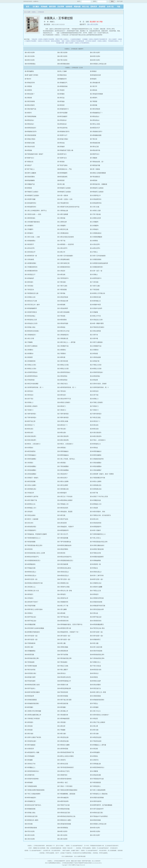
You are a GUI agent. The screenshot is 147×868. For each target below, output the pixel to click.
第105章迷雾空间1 (96, 199)
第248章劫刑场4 (62, 380)
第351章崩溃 (94, 508)
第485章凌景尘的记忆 (64, 677)
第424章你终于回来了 (31, 602)
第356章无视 (61, 515)
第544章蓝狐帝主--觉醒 (32, 752)
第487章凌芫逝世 (30, 681)
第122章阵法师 (62, 222)
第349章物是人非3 (30, 508)
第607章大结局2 (62, 60)
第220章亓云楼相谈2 (31, 346)
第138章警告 (94, 241)
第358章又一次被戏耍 (31, 519)
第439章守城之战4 (30, 621)
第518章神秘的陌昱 (63, 719)
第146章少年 (61, 252)
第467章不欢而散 (63, 655)
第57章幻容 (94, 139)
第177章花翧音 (95, 290)
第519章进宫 (94, 719)
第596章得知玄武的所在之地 (66, 816)
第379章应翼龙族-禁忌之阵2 (34, 545)
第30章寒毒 (94, 105)
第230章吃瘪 (61, 357)
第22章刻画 (28, 98)
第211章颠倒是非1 (30, 335)
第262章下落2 (29, 399)
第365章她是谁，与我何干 (66, 527)
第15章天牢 (94, 86)
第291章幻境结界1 (96, 433)
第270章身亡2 (94, 406)
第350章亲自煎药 (63, 508)
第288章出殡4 (94, 429)
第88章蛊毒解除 (30, 180)
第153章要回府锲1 (96, 259)
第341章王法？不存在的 (65, 497)
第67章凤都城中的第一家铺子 (34, 154)
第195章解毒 (94, 312)
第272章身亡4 (62, 410)
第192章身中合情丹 (96, 308)
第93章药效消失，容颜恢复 (99, 184)
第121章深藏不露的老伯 (32, 222)
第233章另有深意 (63, 361)
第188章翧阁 (61, 305)
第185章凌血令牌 (63, 301)
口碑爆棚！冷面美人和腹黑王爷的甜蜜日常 (95, 39)
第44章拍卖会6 (62, 124)
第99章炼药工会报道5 (97, 192)
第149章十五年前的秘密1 (65, 256)
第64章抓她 (28, 150)
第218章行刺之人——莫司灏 (66, 342)
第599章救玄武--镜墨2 (64, 820)
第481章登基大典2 (30, 673)
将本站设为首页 (28, 1)
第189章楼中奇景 (95, 305)
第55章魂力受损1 (30, 139)
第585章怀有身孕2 (96, 801)
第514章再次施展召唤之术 (33, 715)
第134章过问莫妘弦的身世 (66, 237)
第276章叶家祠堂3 (96, 414)
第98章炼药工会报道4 (64, 192)
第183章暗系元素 (95, 297)
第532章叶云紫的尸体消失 (33, 737)
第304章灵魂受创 (30, 451)
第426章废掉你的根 (96, 602)
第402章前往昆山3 (96, 572)
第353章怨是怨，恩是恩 (65, 512)
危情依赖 (120, 851)
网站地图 (83, 856)
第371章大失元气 (63, 534)
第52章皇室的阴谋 (30, 135)
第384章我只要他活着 (97, 549)
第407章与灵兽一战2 (64, 579)
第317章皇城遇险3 (63, 466)
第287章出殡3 (62, 429)
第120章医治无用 (95, 218)
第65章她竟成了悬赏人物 (65, 150)
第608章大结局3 (30, 60)
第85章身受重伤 (30, 177)
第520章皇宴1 (29, 722)
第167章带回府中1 (63, 278)
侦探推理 (69, 7)
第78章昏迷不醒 (95, 165)
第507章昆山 (94, 704)
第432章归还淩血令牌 (97, 609)
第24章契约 (94, 98)
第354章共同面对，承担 (98, 512)
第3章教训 (93, 71)
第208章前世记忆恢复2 (32, 331)
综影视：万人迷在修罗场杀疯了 (74, 846)
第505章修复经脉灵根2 (32, 704)
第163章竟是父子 (30, 275)
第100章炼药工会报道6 (32, 196)
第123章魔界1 (94, 222)
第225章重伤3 (94, 350)
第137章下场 (61, 241)
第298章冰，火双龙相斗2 (33, 444)
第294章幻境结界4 (96, 436)
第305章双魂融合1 (63, 451)
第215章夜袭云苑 (63, 339)
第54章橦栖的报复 (96, 135)
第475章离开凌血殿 (31, 666)
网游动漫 (77, 7)
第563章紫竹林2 (62, 775)
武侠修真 (44, 7)
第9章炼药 (93, 79)
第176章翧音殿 (62, 290)
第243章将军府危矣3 (96, 372)
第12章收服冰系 (95, 83)
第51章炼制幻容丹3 (96, 132)
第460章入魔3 (29, 647)
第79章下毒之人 (30, 169)
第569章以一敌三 (63, 783)
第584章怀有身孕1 (63, 801)
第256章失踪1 (29, 391)
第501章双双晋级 (95, 696)
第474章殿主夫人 (95, 662)
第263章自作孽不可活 (64, 399)
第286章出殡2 (29, 429)
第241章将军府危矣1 (31, 372)
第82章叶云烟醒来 (30, 173)
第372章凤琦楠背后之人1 (98, 534)
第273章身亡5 (94, 410)
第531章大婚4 (94, 734)
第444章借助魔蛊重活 (97, 624)
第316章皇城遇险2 (30, 466)
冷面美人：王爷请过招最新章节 (56, 861)
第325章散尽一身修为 (31, 478)
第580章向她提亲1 (30, 798)
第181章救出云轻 (30, 297)
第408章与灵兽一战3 (96, 579)
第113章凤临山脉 (63, 211)
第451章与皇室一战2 (31, 636)
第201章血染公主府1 (96, 320)
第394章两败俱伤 (30, 564)
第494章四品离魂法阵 (64, 688)
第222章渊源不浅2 (96, 346)
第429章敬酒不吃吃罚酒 (98, 606)
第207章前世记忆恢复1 (97, 327)
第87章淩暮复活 (95, 177)
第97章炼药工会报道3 (31, 192)
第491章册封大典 (63, 685)
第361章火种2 (29, 523)
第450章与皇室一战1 (96, 632)
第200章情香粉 (62, 320)
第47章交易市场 (62, 128)
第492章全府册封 (95, 685)
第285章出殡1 (94, 425)
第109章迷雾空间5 (30, 207)
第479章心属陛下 (63, 670)
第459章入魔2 (94, 643)
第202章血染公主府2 (31, 323)
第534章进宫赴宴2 (96, 737)
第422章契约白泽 (63, 598)
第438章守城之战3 (96, 617)
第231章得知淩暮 (95, 357)
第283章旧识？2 (30, 425)
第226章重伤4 (29, 354)
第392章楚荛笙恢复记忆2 (65, 561)
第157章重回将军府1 (31, 267)
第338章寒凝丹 (62, 493)
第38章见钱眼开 (62, 116)
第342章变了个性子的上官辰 (99, 497)
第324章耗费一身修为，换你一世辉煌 (102, 474)
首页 (28, 7)
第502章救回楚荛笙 (31, 700)
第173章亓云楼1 (62, 286)
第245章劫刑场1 (62, 376)
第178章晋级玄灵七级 (31, 293)
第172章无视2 (29, 286)
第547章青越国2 (30, 756)
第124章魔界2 (29, 226)
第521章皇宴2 (62, 722)
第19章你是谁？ (30, 94)
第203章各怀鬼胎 (63, 323)
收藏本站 (36, 1)
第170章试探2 (62, 282)
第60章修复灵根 (95, 143)
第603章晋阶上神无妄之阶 (98, 64)
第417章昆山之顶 (95, 591)
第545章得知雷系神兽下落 (66, 752)
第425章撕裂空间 (63, 602)
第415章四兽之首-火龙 (32, 591)
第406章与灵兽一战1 (31, 579)
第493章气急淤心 (30, 688)
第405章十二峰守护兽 (97, 576)
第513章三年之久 (95, 711)
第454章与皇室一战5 (31, 640)
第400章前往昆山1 (30, 572)
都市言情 (52, 7)
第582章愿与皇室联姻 (97, 798)
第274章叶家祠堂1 (30, 414)
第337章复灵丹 (29, 493)
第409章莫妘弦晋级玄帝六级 (34, 583)
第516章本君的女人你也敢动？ (100, 715)
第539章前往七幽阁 (63, 745)
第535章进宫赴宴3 (30, 741)
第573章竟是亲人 (95, 786)
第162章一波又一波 (96, 271)
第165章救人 (94, 275)
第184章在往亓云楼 (31, 301)
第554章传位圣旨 (63, 764)
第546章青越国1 (95, 752)
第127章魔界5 (29, 229)
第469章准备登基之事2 (32, 658)
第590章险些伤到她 (63, 809)
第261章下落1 (94, 395)
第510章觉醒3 (94, 707)
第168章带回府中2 (96, 278)
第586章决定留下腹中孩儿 (33, 805)
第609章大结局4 (95, 56)
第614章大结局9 (93, 24)
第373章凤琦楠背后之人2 (33, 538)
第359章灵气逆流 (63, 519)
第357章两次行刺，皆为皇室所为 (100, 515)
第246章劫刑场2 (95, 376)
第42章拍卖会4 (95, 120)
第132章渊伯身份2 (96, 233)
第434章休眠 (61, 613)
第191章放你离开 (63, 308)
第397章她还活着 (30, 568)
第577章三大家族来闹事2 (33, 794)
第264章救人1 (94, 399)
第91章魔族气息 (30, 184)
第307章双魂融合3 (30, 455)
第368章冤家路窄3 (63, 530)
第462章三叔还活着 (96, 647)
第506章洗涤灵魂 (63, 704)
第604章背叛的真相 (63, 64)
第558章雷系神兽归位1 (97, 767)
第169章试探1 (29, 282)
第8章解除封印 (62, 79)
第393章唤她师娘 (95, 561)
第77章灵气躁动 (62, 165)
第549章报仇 (94, 756)
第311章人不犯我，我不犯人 (66, 459)
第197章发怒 (61, 316)
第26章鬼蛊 (61, 101)
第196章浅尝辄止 (30, 316)
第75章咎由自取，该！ (97, 162)
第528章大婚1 (94, 730)
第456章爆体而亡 (95, 640)
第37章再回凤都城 (30, 116)
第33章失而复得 (95, 109)
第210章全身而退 (95, 331)
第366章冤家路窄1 (96, 527)
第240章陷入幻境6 (96, 369)
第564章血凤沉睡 (95, 775)
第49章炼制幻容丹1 (31, 132)
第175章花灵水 (29, 290)
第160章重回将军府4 (31, 271)
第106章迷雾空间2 (30, 203)
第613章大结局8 (62, 53)
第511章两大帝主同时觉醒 (33, 711)
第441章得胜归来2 (96, 621)
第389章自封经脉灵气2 (65, 557)
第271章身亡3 (29, 410)
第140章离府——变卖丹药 (66, 244)
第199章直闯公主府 (31, 320)
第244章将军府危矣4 (31, 376)
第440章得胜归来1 (63, 621)
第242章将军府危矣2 (64, 372)
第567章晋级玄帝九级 (97, 779)
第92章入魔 (61, 184)
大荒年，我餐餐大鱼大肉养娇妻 (37, 848)
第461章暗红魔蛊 (63, 647)
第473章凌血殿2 (62, 662)
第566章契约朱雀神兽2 (65, 779)
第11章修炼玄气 (62, 83)
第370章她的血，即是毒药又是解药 (36, 534)
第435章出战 (94, 613)
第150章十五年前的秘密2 (98, 256)
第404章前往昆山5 (63, 576)
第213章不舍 (94, 335)
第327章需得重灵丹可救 (98, 478)
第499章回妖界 (29, 696)
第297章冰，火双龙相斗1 (98, 440)
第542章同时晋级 (63, 749)
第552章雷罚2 (94, 760)
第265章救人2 (29, 402)
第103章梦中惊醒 (30, 199)
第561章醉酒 (94, 771)
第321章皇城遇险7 (96, 470)
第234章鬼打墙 (95, 361)
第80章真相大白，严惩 (65, 169)
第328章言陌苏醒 (30, 481)
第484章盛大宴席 (30, 677)
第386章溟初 (61, 553)
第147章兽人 (94, 252)
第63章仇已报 (94, 147)
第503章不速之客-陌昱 (64, 700)
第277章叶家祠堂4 (30, 418)
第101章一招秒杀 (63, 196)
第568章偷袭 (29, 783)
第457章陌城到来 (30, 643)
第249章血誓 (94, 380)
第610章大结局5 (62, 56)
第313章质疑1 (29, 463)
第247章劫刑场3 (30, 380)
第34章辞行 (28, 113)
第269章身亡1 (62, 406)
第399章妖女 (94, 568)
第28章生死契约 (30, 105)
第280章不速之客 (30, 421)
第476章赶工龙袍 (63, 666)
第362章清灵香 (62, 523)
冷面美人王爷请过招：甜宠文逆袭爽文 (49, 41)
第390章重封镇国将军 (97, 557)
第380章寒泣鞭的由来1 (65, 545)
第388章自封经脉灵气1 (32, 557)
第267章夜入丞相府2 (96, 402)
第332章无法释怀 (63, 485)
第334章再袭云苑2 (30, 489)
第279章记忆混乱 (95, 418)
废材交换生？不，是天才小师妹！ (55, 846)
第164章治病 (61, 275)
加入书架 (100, 22)
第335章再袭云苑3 (63, 489)
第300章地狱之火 (95, 444)
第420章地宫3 (94, 594)
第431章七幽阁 (62, 609)
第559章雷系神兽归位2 (32, 771)
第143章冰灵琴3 (62, 248)
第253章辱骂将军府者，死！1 (34, 387)
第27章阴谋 (94, 101)
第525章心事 (94, 726)
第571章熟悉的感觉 (31, 786)
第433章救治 (29, 613)
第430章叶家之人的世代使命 (34, 609)
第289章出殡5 (29, 433)
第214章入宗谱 (29, 339)
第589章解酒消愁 (30, 809)
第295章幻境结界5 (30, 440)
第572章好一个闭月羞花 (65, 786)
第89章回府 (61, 180)
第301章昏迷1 (29, 448)
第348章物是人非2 (96, 504)
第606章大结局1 (95, 60)
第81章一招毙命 (95, 169)
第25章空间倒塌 (30, 101)
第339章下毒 (94, 493)
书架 (119, 7)
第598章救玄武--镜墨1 (32, 820)
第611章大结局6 (30, 56)
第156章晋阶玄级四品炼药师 (99, 263)
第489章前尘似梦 (95, 681)
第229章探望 (29, 357)
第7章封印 (28, 79)
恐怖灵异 (94, 7)
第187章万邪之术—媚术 (32, 305)
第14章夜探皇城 (62, 86)
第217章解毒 (29, 342)
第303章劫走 (94, 448)
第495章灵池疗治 (95, 688)
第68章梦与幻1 (62, 154)
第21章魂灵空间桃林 (96, 94)
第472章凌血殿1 (30, 662)
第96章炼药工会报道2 (97, 188)
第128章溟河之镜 (63, 229)
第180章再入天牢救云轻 (98, 293)
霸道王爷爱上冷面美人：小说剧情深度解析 (68, 39)
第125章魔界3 (62, 226)
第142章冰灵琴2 (30, 248)
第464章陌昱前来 (63, 651)
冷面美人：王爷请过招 (38, 12)
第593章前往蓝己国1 (64, 813)
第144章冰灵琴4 (95, 248)
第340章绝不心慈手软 (31, 497)
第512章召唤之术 (63, 711)
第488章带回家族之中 (64, 681)
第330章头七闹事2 (96, 481)
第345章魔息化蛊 (95, 500)
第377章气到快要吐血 (64, 542)
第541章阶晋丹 (29, 749)
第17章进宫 (61, 90)
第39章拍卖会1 (95, 116)
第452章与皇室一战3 (64, 636)
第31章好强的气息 (30, 109)
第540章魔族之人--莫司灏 (98, 745)
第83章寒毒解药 (62, 173)
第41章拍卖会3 (62, 120)
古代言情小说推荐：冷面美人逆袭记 (96, 41)
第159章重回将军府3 (96, 267)
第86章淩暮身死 (62, 177)
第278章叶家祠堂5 (63, 418)
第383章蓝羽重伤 (63, 549)
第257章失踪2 (62, 391)
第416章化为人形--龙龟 (65, 591)
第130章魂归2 (29, 233)
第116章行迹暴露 (63, 214)
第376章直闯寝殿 (30, 542)
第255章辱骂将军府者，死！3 (99, 387)
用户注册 (120, 1)
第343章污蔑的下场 (31, 500)
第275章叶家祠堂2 (63, 414)
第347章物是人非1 (63, 504)
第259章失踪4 (29, 395)
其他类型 (102, 7)
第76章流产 (28, 165)
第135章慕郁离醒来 (96, 237)
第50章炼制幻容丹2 (63, 132)
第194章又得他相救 (63, 312)
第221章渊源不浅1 (63, 346)
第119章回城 (61, 218)
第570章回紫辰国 (95, 783)
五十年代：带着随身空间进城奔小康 (94, 846)
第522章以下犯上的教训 (98, 722)
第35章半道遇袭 (62, 113)
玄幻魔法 (36, 7)
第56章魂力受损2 (63, 139)
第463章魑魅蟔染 (30, 651)
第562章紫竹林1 (30, 775)
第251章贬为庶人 (63, 384)
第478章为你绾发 (30, 670)
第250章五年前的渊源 (31, 384)
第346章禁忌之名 (30, 504)
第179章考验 (61, 293)
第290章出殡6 (62, 433)
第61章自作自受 (30, 147)
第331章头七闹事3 (30, 485)
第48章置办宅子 (95, 128)
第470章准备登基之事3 (65, 658)
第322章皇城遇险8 (30, 474)
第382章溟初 (29, 549)
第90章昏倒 (94, 180)
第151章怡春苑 (29, 259)
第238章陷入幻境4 (30, 369)
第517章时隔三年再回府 (32, 719)
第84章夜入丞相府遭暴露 (98, 173)
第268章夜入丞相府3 (31, 406)
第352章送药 (29, 512)
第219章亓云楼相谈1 (96, 342)
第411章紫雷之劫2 (96, 583)
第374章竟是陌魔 (63, 538)
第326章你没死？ (63, 478)
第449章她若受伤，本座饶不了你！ (68, 632)
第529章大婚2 (29, 734)
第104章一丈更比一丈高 (65, 199)
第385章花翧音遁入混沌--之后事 (35, 553)
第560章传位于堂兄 (63, 771)
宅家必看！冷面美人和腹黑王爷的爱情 (43, 39)
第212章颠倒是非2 (63, 335)
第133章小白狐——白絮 (32, 237)
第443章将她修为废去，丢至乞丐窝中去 (70, 624)
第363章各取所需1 (96, 523)
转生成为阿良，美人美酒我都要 (108, 851)
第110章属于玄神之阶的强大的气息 (68, 207)
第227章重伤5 (62, 354)
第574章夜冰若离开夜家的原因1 (35, 790)
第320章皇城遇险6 (63, 470)
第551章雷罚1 (62, 760)
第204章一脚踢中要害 (97, 323)
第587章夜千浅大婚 (63, 805)
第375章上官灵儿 (95, 538)
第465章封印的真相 (96, 651)
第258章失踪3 (94, 391)
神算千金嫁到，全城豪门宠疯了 (71, 851)
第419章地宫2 (62, 594)
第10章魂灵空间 (30, 83)
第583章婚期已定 (30, 801)
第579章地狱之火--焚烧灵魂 (99, 794)
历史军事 (61, 7)
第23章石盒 (61, 98)
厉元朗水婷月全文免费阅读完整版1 (82, 853)
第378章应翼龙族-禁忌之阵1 (99, 542)
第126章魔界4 (94, 226)
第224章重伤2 (62, 350)
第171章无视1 (94, 282)
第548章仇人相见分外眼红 (66, 756)
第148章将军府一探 (31, 256)
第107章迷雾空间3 (63, 203)
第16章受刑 (28, 90)
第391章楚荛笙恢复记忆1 (33, 561)
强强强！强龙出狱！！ (69, 848)
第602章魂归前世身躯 (64, 824)
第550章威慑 (29, 760)
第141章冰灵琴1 (95, 244)
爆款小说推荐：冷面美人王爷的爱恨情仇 (77, 43)
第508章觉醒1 (29, 707)
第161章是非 (61, 271)
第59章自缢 (61, 143)
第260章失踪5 (62, 395)
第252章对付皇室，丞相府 (98, 384)
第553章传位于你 (30, 764)
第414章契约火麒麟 (96, 587)
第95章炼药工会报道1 (64, 188)
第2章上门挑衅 (62, 71)
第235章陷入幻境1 (30, 365)
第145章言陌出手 (30, 252)
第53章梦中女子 (62, 135)
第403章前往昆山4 (30, 576)
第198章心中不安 (95, 316)
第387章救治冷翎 (95, 553)
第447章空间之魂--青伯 (97, 628)
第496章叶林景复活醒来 (32, 692)
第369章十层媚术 (95, 530)
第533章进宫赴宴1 (63, 737)
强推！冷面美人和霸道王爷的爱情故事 (73, 41)
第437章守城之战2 (63, 617)
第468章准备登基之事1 (97, 655)
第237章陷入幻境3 (96, 365)
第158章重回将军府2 (64, 267)
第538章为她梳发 (30, 745)
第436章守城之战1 (30, 617)
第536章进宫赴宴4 (63, 741)
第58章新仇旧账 (30, 143)
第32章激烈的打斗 (63, 109)
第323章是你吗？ (63, 474)
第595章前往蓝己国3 (31, 816)
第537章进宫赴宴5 (96, 741)
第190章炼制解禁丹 (31, 308)
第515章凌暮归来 (63, 715)
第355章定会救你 (30, 515)
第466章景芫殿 (29, 655)
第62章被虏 (61, 147)
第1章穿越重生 (29, 71)
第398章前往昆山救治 (64, 568)
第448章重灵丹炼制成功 (32, 632)
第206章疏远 (61, 327)
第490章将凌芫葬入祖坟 (32, 685)
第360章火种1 (94, 519)
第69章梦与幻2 (95, 154)
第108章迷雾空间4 (96, 203)
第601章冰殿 (29, 824)
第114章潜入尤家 (95, 211)
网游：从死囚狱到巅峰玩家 (54, 848)
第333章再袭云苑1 (96, 485)
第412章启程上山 (30, 587)
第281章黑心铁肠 (63, 421)
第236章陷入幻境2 (63, 365)
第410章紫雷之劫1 (63, 583)
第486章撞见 (94, 677)
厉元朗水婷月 (114, 848)
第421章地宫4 (29, 598)
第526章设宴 (29, 730)
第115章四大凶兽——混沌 (33, 214)
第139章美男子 (29, 244)
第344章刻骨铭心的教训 (65, 500)
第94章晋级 (28, 188)
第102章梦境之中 (95, 196)
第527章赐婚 (61, 730)
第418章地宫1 (29, 594)
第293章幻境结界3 (63, 436)
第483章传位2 (94, 673)
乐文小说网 (27, 12)
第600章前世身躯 (95, 820)
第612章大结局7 (95, 53)
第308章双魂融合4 (63, 455)
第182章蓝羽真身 (63, 297)
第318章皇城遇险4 (96, 466)
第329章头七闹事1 (63, 481)
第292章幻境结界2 (30, 436)
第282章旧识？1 (95, 421)
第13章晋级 (28, 86)
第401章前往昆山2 (63, 572)
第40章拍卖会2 (29, 120)
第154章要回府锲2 (30, 263)
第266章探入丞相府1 (64, 402)
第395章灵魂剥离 (63, 564)
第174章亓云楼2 (95, 286)
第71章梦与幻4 (62, 158)
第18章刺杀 (94, 90)
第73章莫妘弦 (29, 162)
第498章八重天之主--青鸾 (98, 692)
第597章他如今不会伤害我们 (99, 816)
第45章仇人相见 (95, 124)
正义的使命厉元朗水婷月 (112, 846)
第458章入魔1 (62, 643)
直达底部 (93, 22)
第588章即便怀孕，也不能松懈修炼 (101, 805)
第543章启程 (94, 749)
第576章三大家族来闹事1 (98, 790)
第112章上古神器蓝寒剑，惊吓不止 (36, 211)
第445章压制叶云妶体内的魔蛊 (34, 628)
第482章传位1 (62, 673)
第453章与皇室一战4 (96, 636)
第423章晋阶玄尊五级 (97, 598)
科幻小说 (85, 7)
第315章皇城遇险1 (96, 463)
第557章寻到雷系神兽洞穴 (66, 767)
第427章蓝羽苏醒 (30, 606)
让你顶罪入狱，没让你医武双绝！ (52, 851)
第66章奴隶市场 (95, 150)
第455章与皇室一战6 (64, 640)
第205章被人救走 (30, 327)
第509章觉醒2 (62, 707)
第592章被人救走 (30, 813)
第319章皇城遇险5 (30, 470)
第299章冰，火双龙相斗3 (65, 444)
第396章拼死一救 (95, 564)
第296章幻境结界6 (63, 440)
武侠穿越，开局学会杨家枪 (83, 848)
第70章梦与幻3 (29, 158)
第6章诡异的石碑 (95, 75)
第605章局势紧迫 (30, 64)
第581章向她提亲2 (63, 798)
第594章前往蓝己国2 (96, 813)
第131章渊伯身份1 (63, 233)
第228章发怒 (94, 354)
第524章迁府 (61, 726)
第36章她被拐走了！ (96, 113)
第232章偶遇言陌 (30, 361)
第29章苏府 (61, 105)
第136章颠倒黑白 (30, 241)
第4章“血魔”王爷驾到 (31, 75)
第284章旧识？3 (62, 425)
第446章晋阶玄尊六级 (64, 628)
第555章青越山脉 (95, 764)
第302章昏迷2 (62, 448)
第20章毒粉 (61, 94)
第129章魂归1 (94, 229)
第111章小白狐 (95, 207)
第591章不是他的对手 (97, 809)
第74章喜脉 (61, 162)
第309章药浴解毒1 (96, 455)
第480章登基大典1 (96, 670)
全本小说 (110, 7)
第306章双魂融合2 (96, 451)
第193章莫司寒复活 (31, 312)
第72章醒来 (94, 158)
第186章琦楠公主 (95, 301)
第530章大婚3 (62, 734)
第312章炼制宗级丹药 (97, 459)
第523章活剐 (29, 726)
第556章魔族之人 (30, 767)
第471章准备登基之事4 (97, 658)
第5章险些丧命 (62, 75)
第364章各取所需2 (30, 527)
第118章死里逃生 (30, 218)
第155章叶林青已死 (63, 263)
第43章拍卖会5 (29, 124)
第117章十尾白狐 (95, 214)
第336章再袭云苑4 (96, 489)
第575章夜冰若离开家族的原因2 (67, 790)
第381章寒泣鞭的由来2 (97, 545)
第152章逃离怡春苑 (63, 259)
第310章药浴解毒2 (30, 459)
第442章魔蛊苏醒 (30, 624)
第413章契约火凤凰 (63, 587)
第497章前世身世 (63, 692)
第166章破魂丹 (29, 278)
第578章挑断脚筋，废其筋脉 (66, 794)
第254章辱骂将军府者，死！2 (67, 387)
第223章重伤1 (29, 350)
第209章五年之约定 (63, 331)
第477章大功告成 (95, 666)
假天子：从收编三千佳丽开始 (63, 853)
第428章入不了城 (63, 606)
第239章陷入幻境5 (63, 369)
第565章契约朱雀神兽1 (32, 779)
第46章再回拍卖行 (30, 128)
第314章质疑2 (62, 463)
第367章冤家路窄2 (30, 530)
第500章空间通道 (63, 696)
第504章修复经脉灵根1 (97, 700)
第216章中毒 (94, 339)
